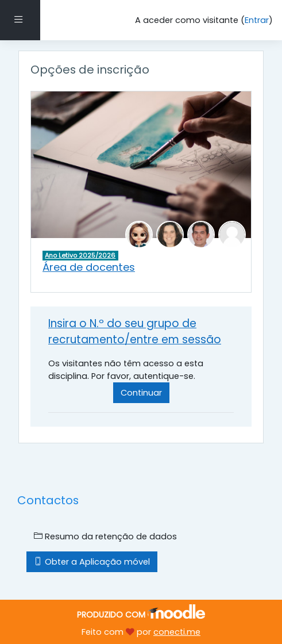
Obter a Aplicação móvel (92, 562)
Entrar (257, 20)
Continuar (141, 393)
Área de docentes (89, 267)
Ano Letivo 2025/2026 (80, 255)
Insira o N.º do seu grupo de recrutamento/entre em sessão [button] (135, 331)
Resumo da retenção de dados (105, 536)
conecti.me (177, 632)
